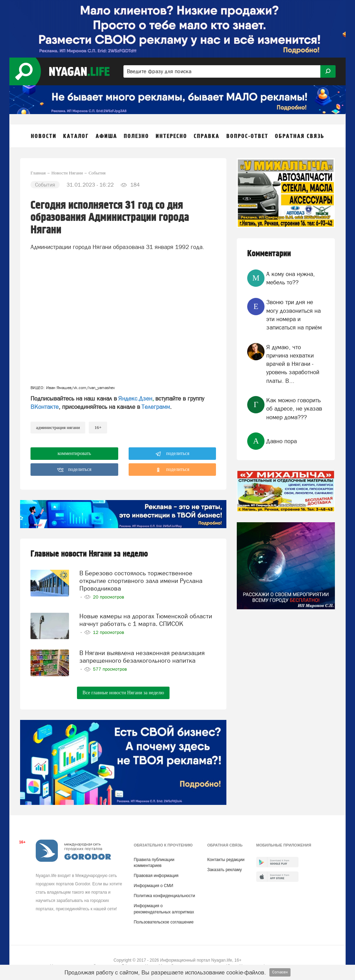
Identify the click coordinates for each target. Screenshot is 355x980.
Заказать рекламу (225, 868)
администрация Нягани (58, 427)
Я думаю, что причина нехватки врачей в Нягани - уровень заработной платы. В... (293, 364)
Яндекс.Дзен (135, 398)
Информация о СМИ (154, 884)
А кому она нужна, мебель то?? (291, 278)
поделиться (172, 454)
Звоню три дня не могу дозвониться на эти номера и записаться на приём (294, 315)
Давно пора (282, 441)
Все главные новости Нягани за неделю (123, 691)
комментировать (74, 453)
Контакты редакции (226, 858)
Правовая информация (156, 874)
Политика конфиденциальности (164, 894)
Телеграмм (156, 407)
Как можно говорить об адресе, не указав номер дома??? (294, 409)
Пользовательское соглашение (164, 921)
